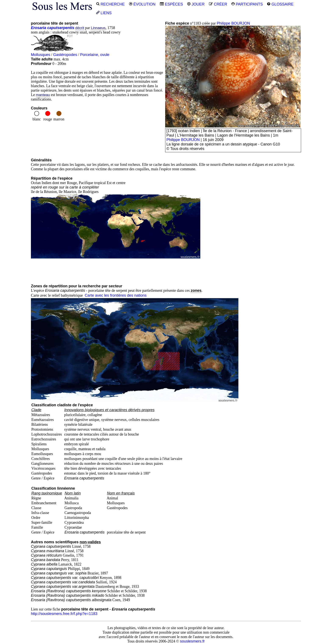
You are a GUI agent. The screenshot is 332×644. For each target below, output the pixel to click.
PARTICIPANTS (247, 4)
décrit (80, 28)
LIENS (104, 13)
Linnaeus (98, 28)
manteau (43, 95)
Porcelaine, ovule (95, 55)
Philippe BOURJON (233, 23)
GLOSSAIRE (280, 4)
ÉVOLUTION (142, 4)
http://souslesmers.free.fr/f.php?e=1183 (64, 614)
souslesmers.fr (192, 641)
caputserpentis (61, 28)
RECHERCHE (110, 4)
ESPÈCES (171, 4)
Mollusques (41, 55)
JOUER (196, 4)
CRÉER (218, 4)
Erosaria (39, 28)
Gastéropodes (65, 55)
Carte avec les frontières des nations (116, 295)
